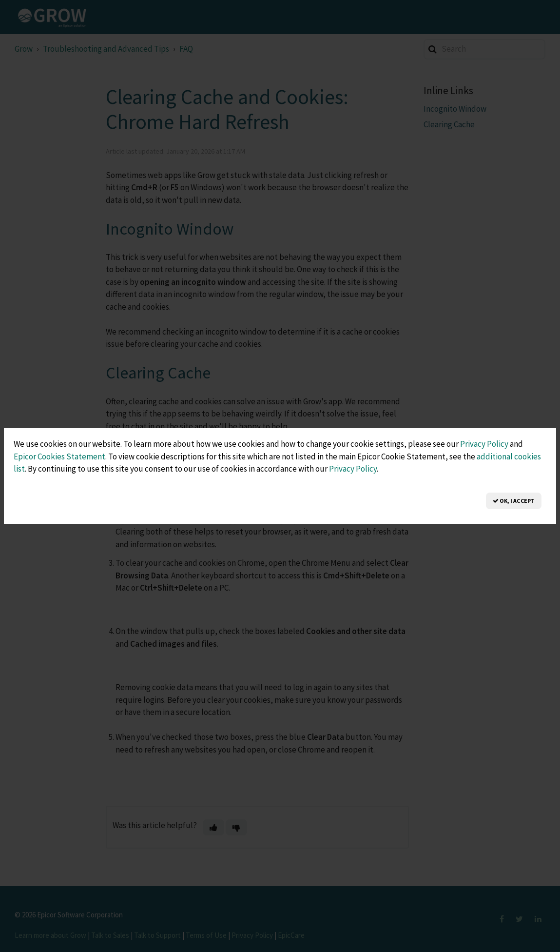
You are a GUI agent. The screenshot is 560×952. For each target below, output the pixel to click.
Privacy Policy (484, 444)
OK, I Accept (514, 501)
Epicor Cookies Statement (59, 456)
